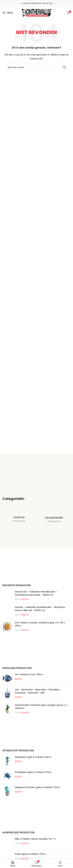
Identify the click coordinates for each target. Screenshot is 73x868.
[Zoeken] (37, 67)
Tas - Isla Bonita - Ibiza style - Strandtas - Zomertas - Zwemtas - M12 (38, 778)
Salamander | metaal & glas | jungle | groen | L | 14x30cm (41, 793)
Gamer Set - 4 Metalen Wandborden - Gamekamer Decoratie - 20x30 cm (36, 593)
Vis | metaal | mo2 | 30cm (29, 761)
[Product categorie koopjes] (19, 516)
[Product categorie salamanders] (54, 516)
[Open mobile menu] (8, 13)
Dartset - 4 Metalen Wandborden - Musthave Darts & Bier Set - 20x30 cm (40, 629)
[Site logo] (37, 13)
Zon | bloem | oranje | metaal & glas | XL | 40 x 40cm (40, 711)
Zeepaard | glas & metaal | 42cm (33, 843)
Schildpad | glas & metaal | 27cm (33, 859)
